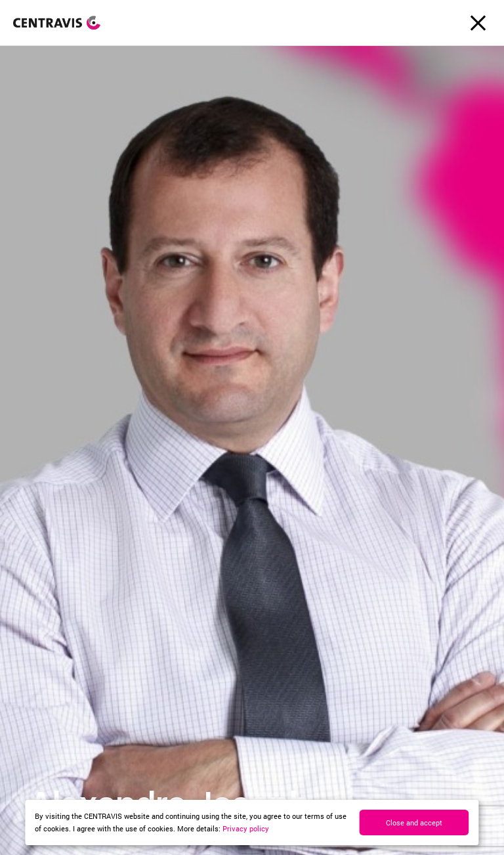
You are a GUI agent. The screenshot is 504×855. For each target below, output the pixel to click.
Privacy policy (246, 828)
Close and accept (414, 822)
